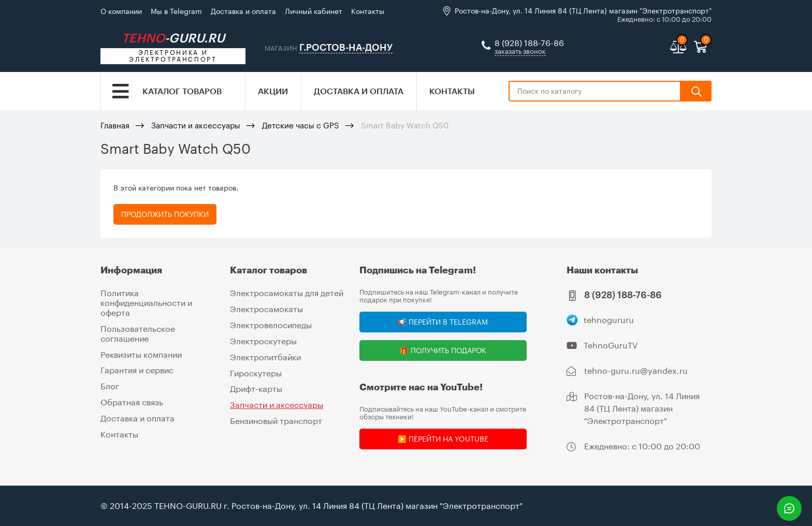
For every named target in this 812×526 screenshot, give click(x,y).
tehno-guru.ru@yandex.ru (636, 370)
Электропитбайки (265, 356)
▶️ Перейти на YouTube (443, 439)
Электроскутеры (263, 340)
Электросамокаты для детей (287, 293)
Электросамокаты (266, 309)
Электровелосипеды (271, 324)
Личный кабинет (314, 11)
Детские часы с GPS (301, 126)
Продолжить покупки (165, 215)
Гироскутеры (256, 371)
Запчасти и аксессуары (196, 126)
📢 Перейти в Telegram (443, 322)
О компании (121, 11)
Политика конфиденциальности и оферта (146, 302)
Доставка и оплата (243, 11)
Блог (110, 384)
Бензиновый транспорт (276, 419)
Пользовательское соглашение (138, 332)
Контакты (368, 11)
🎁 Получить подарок (443, 350)
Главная (115, 126)
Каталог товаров (182, 92)
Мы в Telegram (176, 11)
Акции (273, 92)
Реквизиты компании (141, 353)
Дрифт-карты (256, 388)
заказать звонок (520, 52)
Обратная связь (132, 400)
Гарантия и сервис (137, 369)
